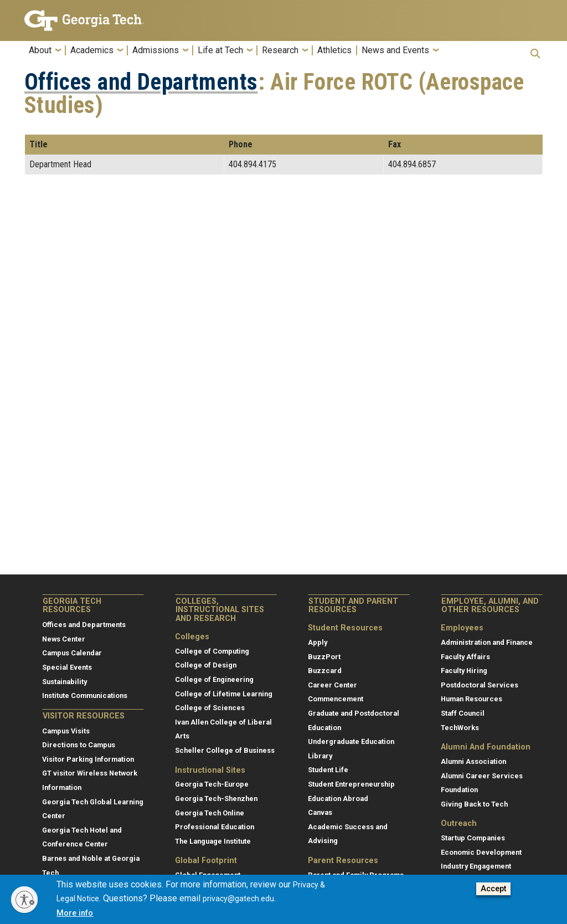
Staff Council (463, 713)
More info (75, 913)
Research (280, 50)
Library (320, 756)
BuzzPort (324, 657)
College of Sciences (210, 708)
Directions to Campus (79, 745)
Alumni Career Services (482, 776)
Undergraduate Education (351, 741)
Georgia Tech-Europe (212, 784)
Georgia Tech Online (210, 813)
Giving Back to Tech (474, 804)
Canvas (320, 812)
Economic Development (481, 852)
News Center (64, 639)
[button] (535, 53)
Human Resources (471, 699)
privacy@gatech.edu (238, 899)
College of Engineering (214, 679)
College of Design (206, 665)
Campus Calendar (72, 653)
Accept (493, 889)
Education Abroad (338, 799)
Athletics (334, 50)
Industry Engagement (476, 866)
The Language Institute (213, 841)
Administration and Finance (487, 642)
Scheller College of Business (225, 750)
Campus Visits (66, 731)
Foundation (459, 790)
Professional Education (215, 827)
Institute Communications (85, 695)
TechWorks (460, 728)
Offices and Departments (141, 82)
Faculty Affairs (465, 657)
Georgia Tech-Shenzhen (216, 799)
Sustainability (65, 682)
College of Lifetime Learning (224, 694)
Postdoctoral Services (480, 685)
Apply (318, 642)
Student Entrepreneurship (351, 784)
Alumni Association (473, 761)
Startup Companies (473, 838)
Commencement (336, 699)
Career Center (333, 685)
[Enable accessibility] (24, 900)
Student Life (328, 770)
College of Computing (212, 651)
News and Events (395, 50)
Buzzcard (325, 671)
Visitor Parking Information (88, 759)
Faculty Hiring (464, 671)
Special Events (67, 667)
